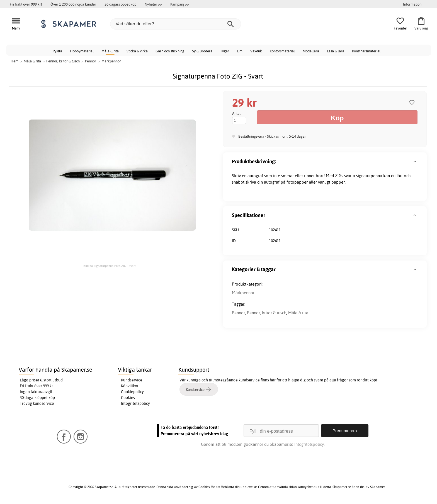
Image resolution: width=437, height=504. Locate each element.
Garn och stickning (170, 51)
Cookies (128, 398)
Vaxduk (256, 51)
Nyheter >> (153, 4)
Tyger (225, 51)
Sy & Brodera (202, 51)
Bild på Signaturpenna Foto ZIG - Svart (110, 266)
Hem (14, 61)
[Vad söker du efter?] (176, 24)
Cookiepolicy (132, 392)
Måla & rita (110, 51)
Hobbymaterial (82, 51)
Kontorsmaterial (282, 51)
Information (412, 4)
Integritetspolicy (135, 403)
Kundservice (132, 380)
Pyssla (57, 51)
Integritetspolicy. (309, 444)
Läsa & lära (336, 51)
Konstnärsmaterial (366, 51)
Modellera (311, 51)
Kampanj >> (180, 4)
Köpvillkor (130, 386)
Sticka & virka (137, 51)
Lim (240, 51)
